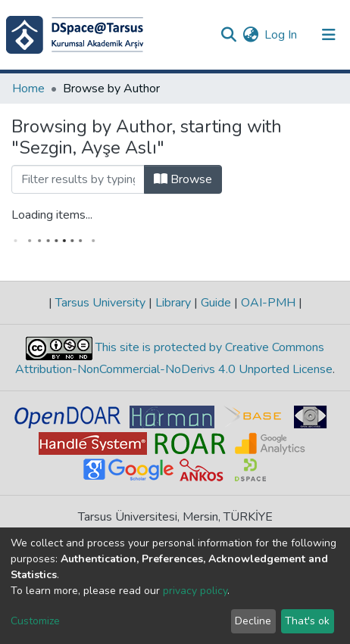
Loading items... (52, 215)
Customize (35, 621)
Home (28, 89)
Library (173, 303)
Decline (253, 621)
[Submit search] (228, 35)
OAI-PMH (268, 303)
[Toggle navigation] (329, 35)
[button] (250, 35)
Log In (281, 35)
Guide (216, 303)
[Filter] (78, 179)
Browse (183, 179)
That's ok (307, 621)
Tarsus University (100, 303)
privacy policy (195, 591)
